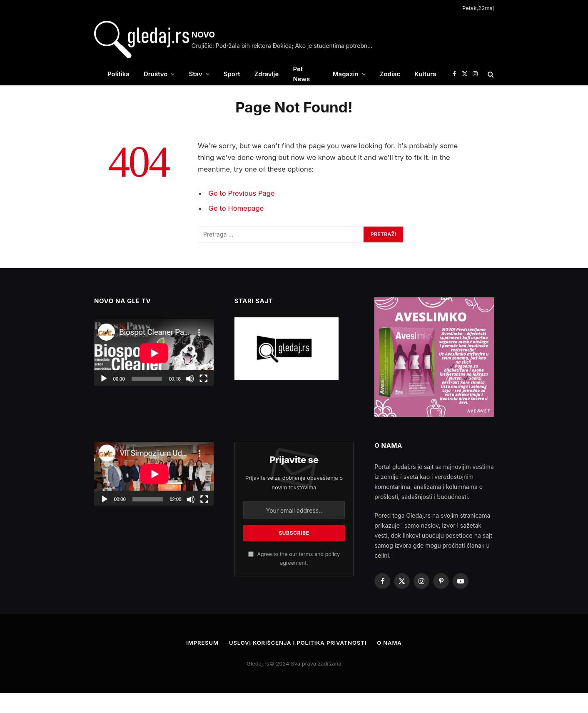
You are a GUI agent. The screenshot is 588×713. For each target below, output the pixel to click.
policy (333, 554)
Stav (195, 74)
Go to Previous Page (242, 193)
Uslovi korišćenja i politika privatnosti (298, 643)
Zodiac (390, 74)
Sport (232, 74)
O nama (389, 643)
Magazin (346, 74)
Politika (118, 74)
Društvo (156, 74)
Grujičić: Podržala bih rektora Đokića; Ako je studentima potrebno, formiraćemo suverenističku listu (285, 46)
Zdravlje (267, 74)
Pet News (301, 74)
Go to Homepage (236, 208)
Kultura (425, 74)
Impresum (202, 643)
